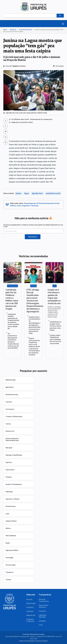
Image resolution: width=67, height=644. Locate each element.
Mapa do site (31, 615)
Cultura (8, 424)
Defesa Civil (10, 431)
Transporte (9, 572)
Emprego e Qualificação (14, 455)
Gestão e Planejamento (14, 484)
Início (5, 29)
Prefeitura (30, 607)
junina (19, 193)
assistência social (53, 193)
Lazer (7, 514)
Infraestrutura (11, 506)
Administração (11, 380)
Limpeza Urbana (11, 521)
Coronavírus (10, 409)
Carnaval (9, 402)
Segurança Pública (12, 550)
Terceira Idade (11, 565)
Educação (9, 448)
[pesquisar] (30, 16)
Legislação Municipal (43, 616)
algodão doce (37, 193)
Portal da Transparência (44, 600)
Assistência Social (25, 29)
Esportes (9, 462)
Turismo (8, 580)
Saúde (8, 543)
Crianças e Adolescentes (14, 416)
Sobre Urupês (31, 603)
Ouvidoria (30, 611)
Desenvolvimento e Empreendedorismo (12, 439)
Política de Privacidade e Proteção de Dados (33, 641)
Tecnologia (9, 558)
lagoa (26, 193)
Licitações (42, 621)
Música (8, 528)
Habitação (9, 492)
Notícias (13, 29)
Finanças (9, 477)
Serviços (29, 599)
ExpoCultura (10, 470)
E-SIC (41, 625)
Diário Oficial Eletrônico (43, 606)
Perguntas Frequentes (30, 620)
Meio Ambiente (11, 536)
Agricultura (10, 387)
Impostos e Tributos (12, 499)
